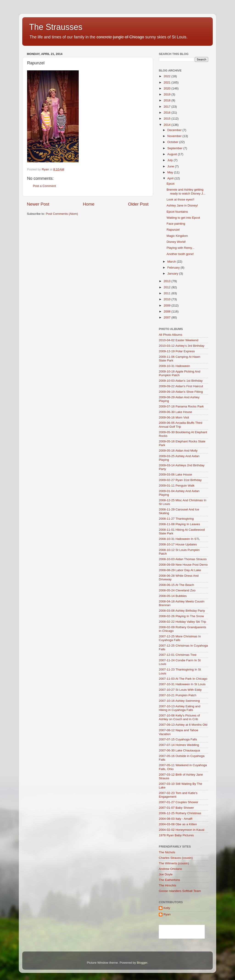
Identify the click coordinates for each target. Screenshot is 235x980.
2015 (168, 119)
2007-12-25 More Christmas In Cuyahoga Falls (180, 638)
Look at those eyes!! (180, 199)
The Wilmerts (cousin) (174, 863)
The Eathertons (169, 880)
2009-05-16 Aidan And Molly (178, 451)
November (175, 136)
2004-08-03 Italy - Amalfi (176, 819)
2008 (168, 311)
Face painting (176, 224)
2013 (168, 281)
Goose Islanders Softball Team (180, 891)
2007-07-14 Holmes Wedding (179, 745)
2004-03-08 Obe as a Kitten (178, 824)
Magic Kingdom (177, 236)
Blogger (142, 963)
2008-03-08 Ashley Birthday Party (182, 611)
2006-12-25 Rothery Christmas (180, 813)
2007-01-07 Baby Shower (176, 808)
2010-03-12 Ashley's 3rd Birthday (182, 346)
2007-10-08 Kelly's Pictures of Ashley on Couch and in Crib (179, 717)
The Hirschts (168, 885)
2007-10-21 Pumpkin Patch (178, 695)
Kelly (167, 908)
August (173, 154)
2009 (168, 305)
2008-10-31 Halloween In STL (179, 539)
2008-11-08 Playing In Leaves (179, 524)
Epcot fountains (177, 212)
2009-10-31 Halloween (174, 366)
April (171, 178)
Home (89, 204)
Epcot (171, 184)
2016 (168, 113)
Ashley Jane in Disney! (182, 205)
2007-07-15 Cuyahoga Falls (178, 739)
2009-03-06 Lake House (175, 474)
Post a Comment (44, 186)
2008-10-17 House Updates (178, 544)
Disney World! (176, 242)
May (171, 172)
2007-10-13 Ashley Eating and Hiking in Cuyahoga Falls (180, 708)
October (173, 142)
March (172, 262)
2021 (168, 82)
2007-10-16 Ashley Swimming (179, 701)
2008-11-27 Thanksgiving (176, 519)
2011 (168, 293)
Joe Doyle (166, 874)
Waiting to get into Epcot (183, 218)
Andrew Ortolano (170, 869)
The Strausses (56, 27)
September (175, 148)
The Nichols (167, 852)
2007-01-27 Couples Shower (179, 802)
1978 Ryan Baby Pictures (176, 835)
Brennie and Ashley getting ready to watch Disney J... (186, 191)
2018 (168, 100)
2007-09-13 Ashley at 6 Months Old (183, 725)
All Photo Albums (171, 335)
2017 (168, 107)
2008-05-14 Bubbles (173, 596)
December (175, 130)
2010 (168, 299)
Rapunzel (173, 230)
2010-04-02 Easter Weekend (179, 340)
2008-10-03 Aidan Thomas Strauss (183, 559)
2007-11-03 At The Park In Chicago (183, 679)
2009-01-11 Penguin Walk (177, 486)
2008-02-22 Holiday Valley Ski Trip (182, 622)
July (171, 160)
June (171, 166)
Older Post (138, 204)
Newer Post (38, 204)
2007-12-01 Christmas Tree (178, 655)
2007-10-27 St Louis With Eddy (180, 690)
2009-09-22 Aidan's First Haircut (181, 386)
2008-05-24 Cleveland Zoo (177, 590)
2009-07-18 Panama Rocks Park (181, 406)
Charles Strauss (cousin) (176, 858)
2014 (168, 125)
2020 (168, 88)
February (174, 268)
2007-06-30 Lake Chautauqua (179, 750)
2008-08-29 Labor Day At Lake (180, 570)
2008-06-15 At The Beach (176, 585)
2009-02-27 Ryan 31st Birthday (180, 480)
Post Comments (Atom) (62, 214)
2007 (168, 317)
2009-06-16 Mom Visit (174, 417)
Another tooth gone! (180, 254)
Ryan (167, 914)
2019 (168, 94)
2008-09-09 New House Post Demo (183, 565)
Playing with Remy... (180, 248)
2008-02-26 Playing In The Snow (181, 616)
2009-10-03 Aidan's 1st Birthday (181, 381)
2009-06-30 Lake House (175, 412)
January (173, 274)
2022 (168, 76)
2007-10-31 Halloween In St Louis (182, 684)
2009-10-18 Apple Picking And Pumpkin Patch (180, 373)
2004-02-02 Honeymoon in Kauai (182, 830)
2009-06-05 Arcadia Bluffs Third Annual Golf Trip (180, 425)
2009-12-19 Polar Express (177, 351)
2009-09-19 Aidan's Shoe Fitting (181, 392)
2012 (168, 287)
